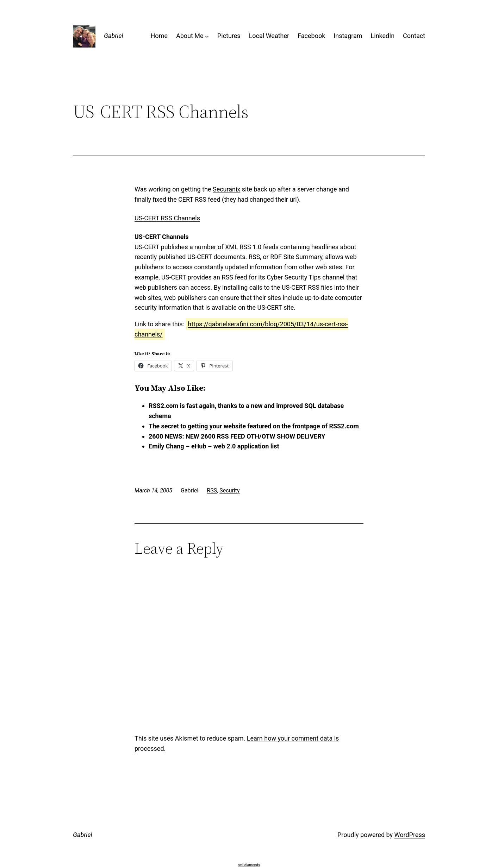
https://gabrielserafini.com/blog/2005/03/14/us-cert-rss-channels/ (241, 329)
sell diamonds (249, 865)
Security (229, 490)
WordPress (410, 835)
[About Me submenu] (207, 36)
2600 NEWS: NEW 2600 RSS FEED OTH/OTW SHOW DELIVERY (237, 436)
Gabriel (114, 36)
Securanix (226, 189)
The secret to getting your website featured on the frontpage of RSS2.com (254, 426)
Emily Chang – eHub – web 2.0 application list (214, 446)
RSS (212, 490)
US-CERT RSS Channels (167, 218)
